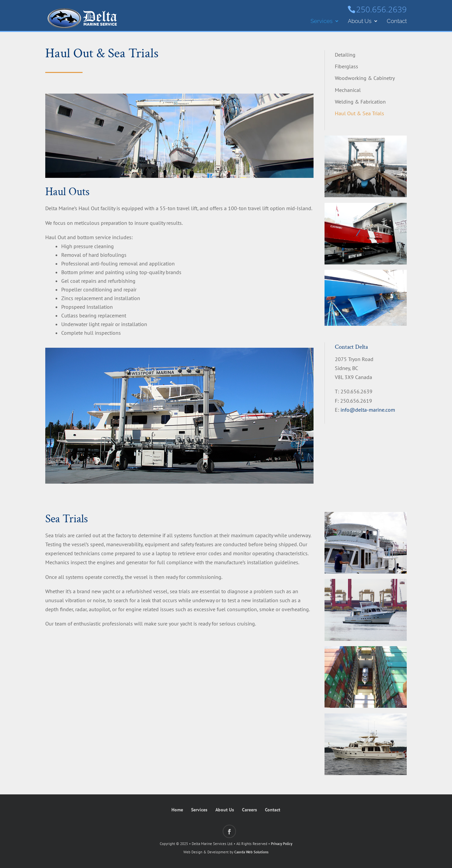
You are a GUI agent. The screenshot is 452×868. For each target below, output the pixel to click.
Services (322, 21)
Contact (397, 21)
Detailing (345, 55)
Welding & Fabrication (360, 102)
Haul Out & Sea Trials (359, 113)
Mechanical (348, 90)
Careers (249, 810)
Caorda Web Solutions (251, 852)
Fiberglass (346, 66)
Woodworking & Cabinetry (365, 78)
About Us (360, 21)
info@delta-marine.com (368, 410)
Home (177, 810)
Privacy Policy (282, 844)
